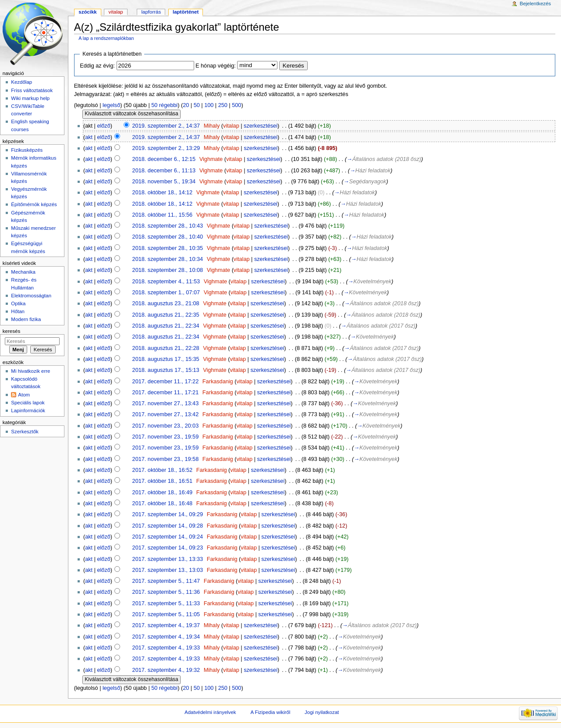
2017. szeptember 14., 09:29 (168, 514)
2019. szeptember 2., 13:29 (166, 148)
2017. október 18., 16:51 (163, 481)
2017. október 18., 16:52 (163, 470)
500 (236, 105)
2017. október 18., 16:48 (163, 503)
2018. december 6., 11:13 (164, 171)
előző (103, 126)
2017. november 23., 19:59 (166, 437)
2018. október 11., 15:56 (163, 215)
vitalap (231, 126)
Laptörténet (186, 12)
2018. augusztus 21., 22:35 (166, 315)
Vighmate (211, 159)
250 (223, 105)
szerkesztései (261, 126)
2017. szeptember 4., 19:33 (166, 648)
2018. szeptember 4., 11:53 (166, 282)
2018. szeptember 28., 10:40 (168, 237)
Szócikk (87, 12)
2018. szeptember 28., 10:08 (168, 270)
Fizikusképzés (27, 150)
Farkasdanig (218, 382)
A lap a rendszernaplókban (106, 38)
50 (197, 105)
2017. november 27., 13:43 (166, 403)
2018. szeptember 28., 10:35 (168, 248)
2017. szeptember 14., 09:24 (168, 537)
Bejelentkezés (535, 4)
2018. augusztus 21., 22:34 (166, 326)
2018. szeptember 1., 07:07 (166, 293)
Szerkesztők (25, 432)
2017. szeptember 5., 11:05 (166, 614)
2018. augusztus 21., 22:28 (166, 348)
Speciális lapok (28, 403)
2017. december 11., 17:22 (166, 382)
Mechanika (23, 272)
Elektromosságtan (31, 296)
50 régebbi (164, 105)
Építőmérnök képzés (34, 204)
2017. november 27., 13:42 (166, 414)
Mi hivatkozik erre (30, 371)
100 (209, 105)
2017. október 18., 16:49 (163, 492)
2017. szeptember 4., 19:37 (166, 625)
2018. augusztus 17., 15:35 (166, 359)
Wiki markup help (30, 98)
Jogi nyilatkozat (322, 712)
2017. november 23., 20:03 (166, 426)
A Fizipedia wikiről (270, 712)
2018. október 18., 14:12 (163, 193)
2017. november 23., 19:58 (166, 459)
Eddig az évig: (97, 66)
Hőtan (18, 311)
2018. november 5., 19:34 (164, 182)
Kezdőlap (21, 82)
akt (89, 137)
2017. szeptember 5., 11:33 (166, 603)
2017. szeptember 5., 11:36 (166, 592)
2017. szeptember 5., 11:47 (166, 581)
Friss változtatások (32, 90)
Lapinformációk (28, 410)
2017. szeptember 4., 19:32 (166, 670)
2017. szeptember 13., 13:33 (168, 559)
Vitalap (116, 12)
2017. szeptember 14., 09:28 (168, 526)
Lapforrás (151, 12)
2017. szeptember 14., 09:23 (168, 548)
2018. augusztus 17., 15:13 (166, 370)
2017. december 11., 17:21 (166, 393)
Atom (24, 395)
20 (186, 105)
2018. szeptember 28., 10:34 (168, 259)
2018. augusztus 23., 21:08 (166, 303)
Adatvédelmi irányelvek (210, 712)
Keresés (11, 331)
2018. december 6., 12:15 (164, 159)
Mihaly (212, 126)
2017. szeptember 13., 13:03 (168, 570)
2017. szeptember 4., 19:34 (166, 637)
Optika (18, 303)
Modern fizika (26, 319)
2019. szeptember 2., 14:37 (166, 126)
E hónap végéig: (216, 66)
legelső (111, 105)
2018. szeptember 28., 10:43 (168, 226)
